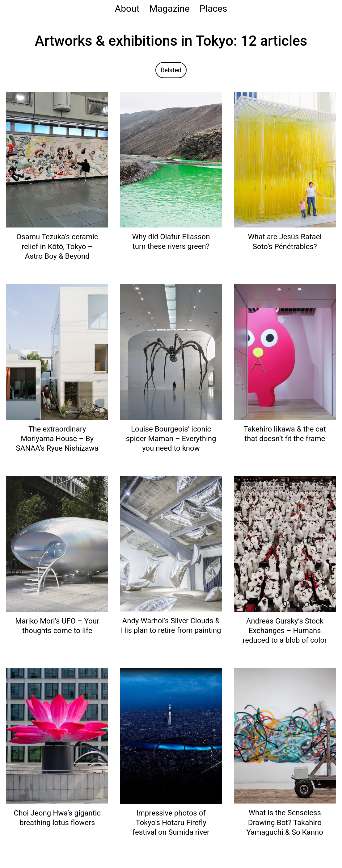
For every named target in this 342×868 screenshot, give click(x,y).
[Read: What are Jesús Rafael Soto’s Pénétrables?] (285, 159)
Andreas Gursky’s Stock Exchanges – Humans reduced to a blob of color (285, 631)
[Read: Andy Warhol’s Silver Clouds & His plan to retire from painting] (171, 543)
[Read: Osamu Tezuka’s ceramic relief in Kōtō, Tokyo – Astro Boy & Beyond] (57, 159)
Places (213, 8)
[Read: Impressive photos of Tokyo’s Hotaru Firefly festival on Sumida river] (171, 735)
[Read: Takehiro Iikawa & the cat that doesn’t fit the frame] (285, 351)
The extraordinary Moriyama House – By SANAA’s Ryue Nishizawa (57, 439)
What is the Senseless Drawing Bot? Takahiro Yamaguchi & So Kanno (285, 822)
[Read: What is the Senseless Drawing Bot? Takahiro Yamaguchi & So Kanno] (285, 735)
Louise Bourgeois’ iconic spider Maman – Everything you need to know (171, 439)
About (127, 8)
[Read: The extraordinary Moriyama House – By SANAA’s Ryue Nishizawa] (57, 351)
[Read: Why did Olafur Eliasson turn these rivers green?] (171, 159)
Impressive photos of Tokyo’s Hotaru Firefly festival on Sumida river (171, 823)
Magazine (169, 8)
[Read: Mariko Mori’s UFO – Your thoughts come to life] (57, 543)
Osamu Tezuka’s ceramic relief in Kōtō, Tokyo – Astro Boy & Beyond (57, 246)
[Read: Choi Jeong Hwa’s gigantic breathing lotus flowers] (57, 735)
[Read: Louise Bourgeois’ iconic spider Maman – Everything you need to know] (171, 351)
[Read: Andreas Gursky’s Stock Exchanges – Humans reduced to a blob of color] (285, 543)
